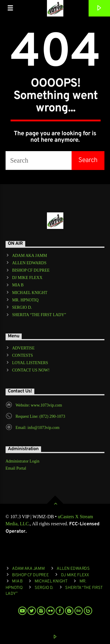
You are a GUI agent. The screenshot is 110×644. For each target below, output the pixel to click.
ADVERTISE (23, 348)
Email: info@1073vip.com (38, 428)
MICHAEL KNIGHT (30, 293)
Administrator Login (23, 461)
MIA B (18, 285)
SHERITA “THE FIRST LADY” (39, 315)
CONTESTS (22, 355)
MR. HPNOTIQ (25, 300)
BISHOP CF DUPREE (31, 270)
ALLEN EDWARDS (29, 263)
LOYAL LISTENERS (30, 363)
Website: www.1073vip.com (39, 405)
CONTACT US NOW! (31, 370)
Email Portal (16, 468)
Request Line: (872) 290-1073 (40, 416)
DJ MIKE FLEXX (27, 278)
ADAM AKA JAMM (29, 256)
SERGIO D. (22, 307)
